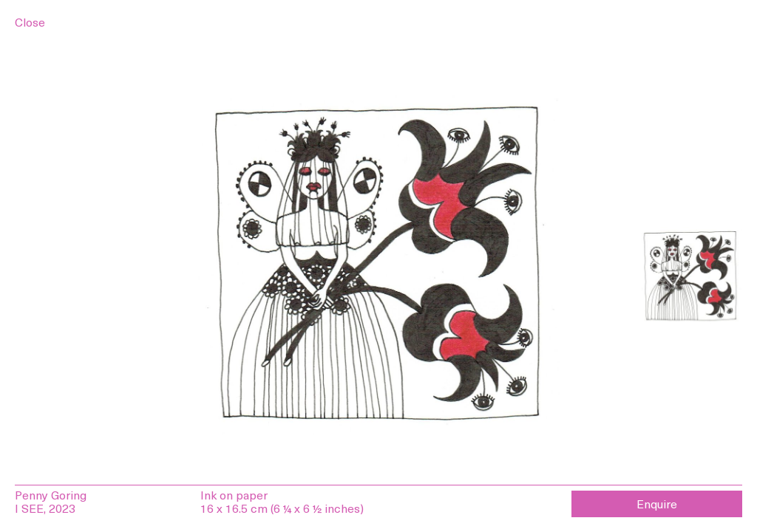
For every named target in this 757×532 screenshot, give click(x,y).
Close (30, 21)
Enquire (657, 503)
